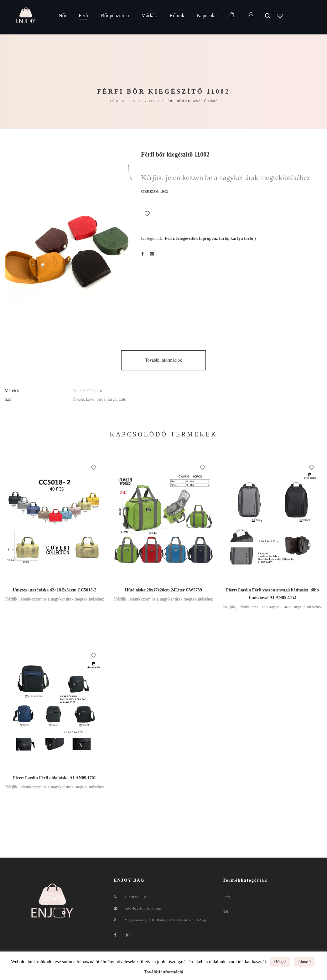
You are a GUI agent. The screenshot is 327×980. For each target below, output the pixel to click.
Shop (138, 101)
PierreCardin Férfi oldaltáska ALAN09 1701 (54, 778)
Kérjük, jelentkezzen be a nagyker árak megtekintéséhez (226, 178)
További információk (163, 360)
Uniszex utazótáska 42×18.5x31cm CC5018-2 (55, 590)
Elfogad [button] (280, 962)
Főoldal (118, 101)
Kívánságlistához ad (147, 214)
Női (226, 912)
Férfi (154, 101)
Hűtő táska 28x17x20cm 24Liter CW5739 (163, 590)
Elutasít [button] (304, 962)
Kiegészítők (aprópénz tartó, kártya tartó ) (216, 238)
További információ (163, 972)
